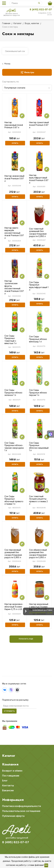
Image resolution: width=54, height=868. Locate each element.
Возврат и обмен (12, 771)
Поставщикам (11, 776)
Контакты (8, 785)
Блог (5, 781)
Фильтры (29, 72)
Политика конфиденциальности (22, 806)
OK (46, 865)
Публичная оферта (13, 816)
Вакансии (8, 790)
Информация (13, 800)
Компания (10, 764)
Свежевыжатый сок (15, 51)
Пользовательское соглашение (21, 811)
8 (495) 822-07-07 (41, 10)
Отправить (9, 711)
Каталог (9, 756)
